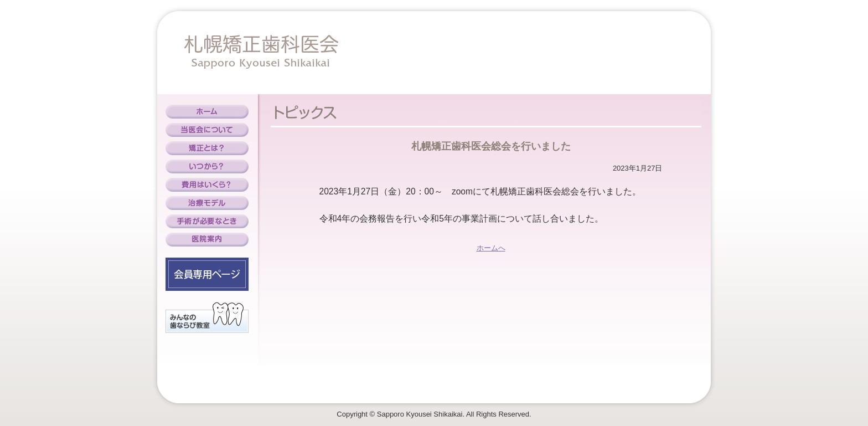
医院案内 (207, 240)
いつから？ (207, 166)
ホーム (207, 112)
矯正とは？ (207, 148)
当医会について (207, 130)
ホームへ (491, 248)
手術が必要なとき (207, 221)
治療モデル (207, 203)
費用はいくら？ (207, 185)
